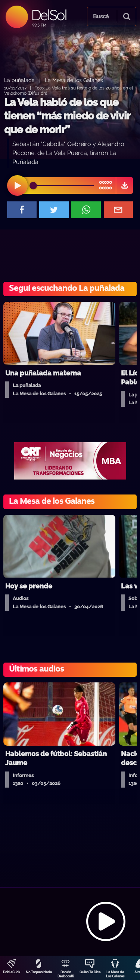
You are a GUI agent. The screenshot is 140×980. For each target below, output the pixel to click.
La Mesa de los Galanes (74, 80)
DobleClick (12, 972)
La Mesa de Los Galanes (115, 974)
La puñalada (19, 80)
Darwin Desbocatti (66, 974)
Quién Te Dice (90, 972)
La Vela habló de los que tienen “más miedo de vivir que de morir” (67, 116)
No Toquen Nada (39, 972)
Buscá (101, 16)
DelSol (49, 15)
